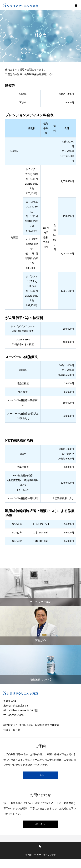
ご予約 (40, 775)
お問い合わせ (40, 824)
